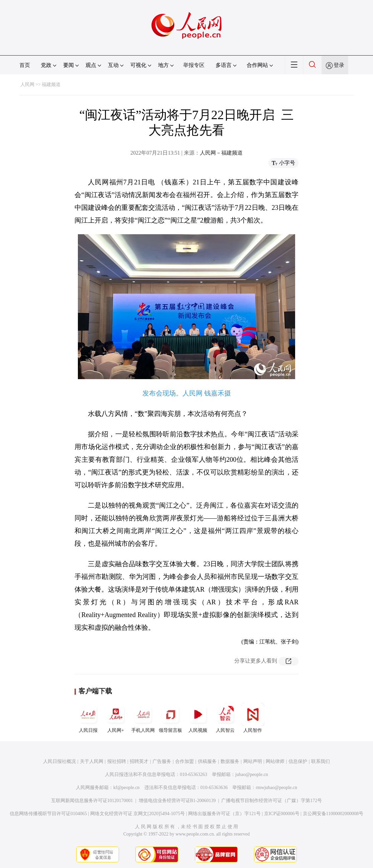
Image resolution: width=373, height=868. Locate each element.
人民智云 (225, 718)
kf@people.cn (127, 788)
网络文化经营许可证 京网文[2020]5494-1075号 (138, 814)
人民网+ (116, 718)
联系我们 (321, 761)
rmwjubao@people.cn (276, 788)
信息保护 (298, 761)
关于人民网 (92, 761)
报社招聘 (117, 761)
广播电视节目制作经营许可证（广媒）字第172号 (272, 801)
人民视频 (198, 718)
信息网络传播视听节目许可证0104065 (48, 814)
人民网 (27, 84)
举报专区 (194, 65)
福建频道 (51, 84)
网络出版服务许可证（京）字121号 (224, 814)
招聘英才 (139, 761)
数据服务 (230, 761)
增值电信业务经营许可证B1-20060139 (177, 801)
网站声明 (253, 761)
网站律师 (275, 761)
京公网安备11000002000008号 (333, 814)
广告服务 (162, 761)
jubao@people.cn (252, 774)
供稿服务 (207, 761)
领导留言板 (170, 718)
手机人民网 (143, 718)
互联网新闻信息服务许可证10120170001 (92, 801)
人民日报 (88, 718)
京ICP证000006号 (282, 814)
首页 (25, 65)
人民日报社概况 (59, 761)
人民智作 (253, 718)
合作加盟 (184, 761)
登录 (339, 65)
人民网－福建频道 (221, 153)
